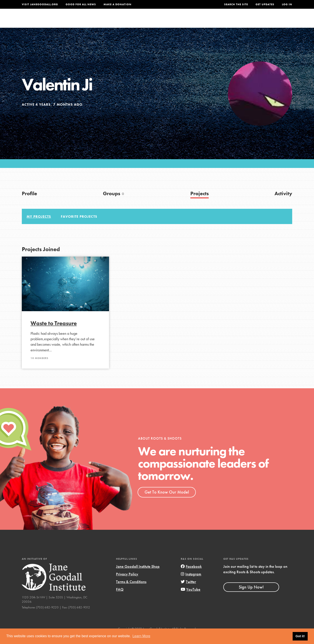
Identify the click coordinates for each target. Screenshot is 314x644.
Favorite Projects (79, 225)
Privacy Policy (127, 583)
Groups (248, 21)
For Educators (160, 21)
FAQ (120, 598)
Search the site (236, 4)
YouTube (191, 598)
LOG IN (287, 4)
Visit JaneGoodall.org (40, 4)
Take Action (278, 21)
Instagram (191, 583)
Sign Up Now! (251, 596)
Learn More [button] (141, 636)
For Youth (125, 21)
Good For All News (81, 4)
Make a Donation (118, 4)
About (100, 21)
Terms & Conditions (131, 591)
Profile (29, 202)
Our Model (195, 21)
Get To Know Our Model (167, 501)
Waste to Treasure (54, 332)
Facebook (191, 575)
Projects (224, 21)
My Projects (39, 225)
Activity (283, 202)
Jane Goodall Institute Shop (138, 575)
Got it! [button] (300, 636)
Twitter (188, 591)
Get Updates (265, 4)
